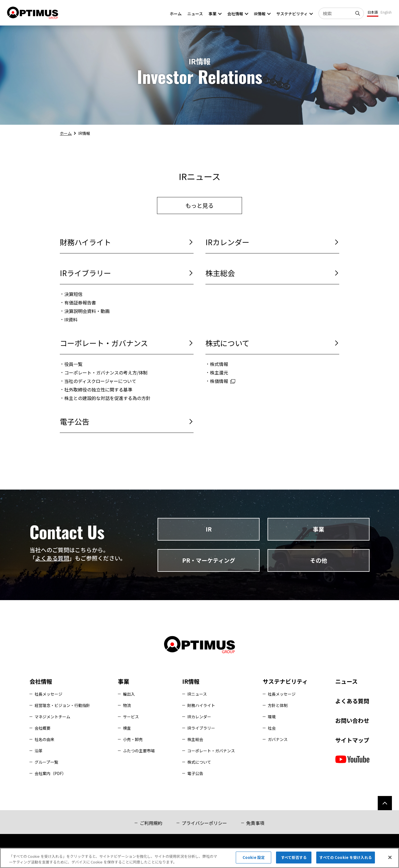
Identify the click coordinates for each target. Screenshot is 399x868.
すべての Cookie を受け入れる (345, 857)
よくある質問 (52, 558)
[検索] (358, 13)
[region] (199, 858)
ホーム (66, 133)
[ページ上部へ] (385, 803)
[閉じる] (390, 857)
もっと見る (199, 205)
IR (209, 529)
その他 (319, 560)
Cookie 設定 (254, 857)
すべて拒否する (294, 857)
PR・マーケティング (209, 560)
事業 (319, 529)
